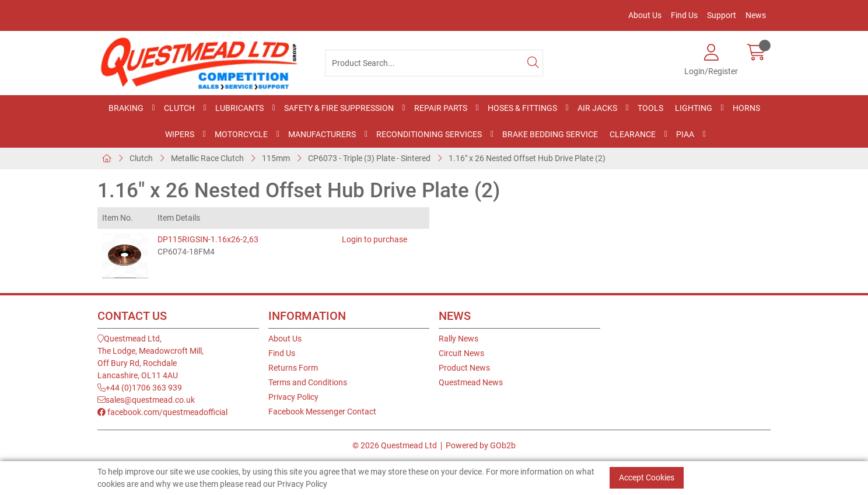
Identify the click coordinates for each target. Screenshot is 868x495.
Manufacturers (322, 134)
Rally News (459, 339)
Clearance (633, 134)
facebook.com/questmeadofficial (162, 412)
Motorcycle (241, 134)
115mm (276, 158)
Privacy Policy (293, 397)
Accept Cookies (647, 477)
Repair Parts (441, 108)
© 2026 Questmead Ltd (395, 445)
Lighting (694, 108)
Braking (126, 108)
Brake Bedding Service (550, 134)
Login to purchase (374, 239)
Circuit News (461, 353)
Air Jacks (597, 108)
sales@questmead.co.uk (146, 400)
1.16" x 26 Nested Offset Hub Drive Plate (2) (527, 158)
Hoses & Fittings (522, 108)
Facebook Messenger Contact (322, 412)
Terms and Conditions (308, 382)
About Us (645, 15)
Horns (746, 108)
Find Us (684, 15)
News (756, 15)
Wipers (180, 134)
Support (722, 15)
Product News (464, 368)
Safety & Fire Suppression (339, 108)
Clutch (179, 108)
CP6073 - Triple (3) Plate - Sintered (369, 158)
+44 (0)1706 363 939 (140, 388)
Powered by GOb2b (481, 445)
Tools (650, 108)
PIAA (685, 134)
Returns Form (293, 368)
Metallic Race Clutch (207, 158)
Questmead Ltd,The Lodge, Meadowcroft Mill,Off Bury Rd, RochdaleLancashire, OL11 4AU (150, 357)
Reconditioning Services (429, 134)
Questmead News (471, 382)
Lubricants (239, 108)
